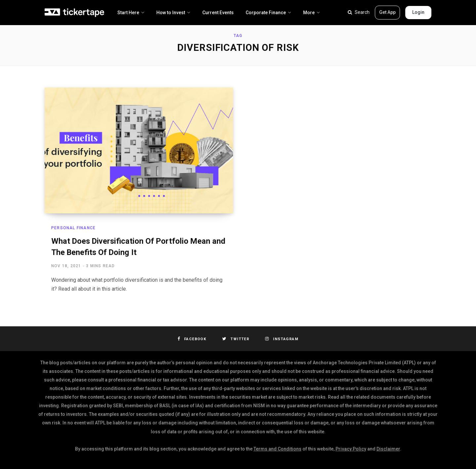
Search (359, 12)
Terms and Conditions (278, 449)
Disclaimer (388, 449)
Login (418, 12)
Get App (387, 12)
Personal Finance (73, 228)
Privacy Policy (351, 449)
